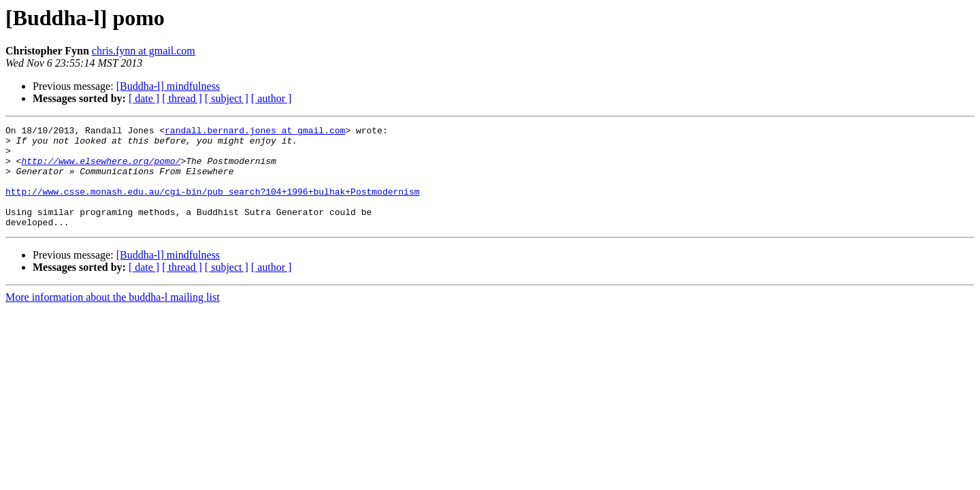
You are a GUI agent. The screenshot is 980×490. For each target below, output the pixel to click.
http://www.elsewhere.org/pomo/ (101, 169)
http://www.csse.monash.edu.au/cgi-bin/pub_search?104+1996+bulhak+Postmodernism (212, 206)
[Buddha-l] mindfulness (168, 86)
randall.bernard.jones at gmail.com (255, 132)
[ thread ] (182, 98)
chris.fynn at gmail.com (144, 51)
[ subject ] (227, 98)
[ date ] (144, 98)
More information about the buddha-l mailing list (113, 317)
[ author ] (272, 98)
